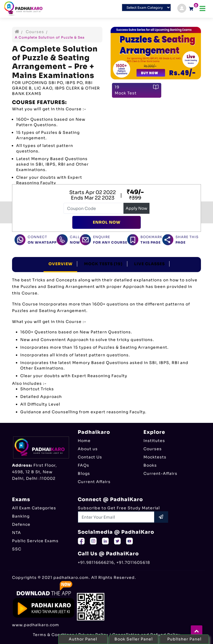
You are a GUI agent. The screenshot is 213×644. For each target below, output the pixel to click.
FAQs (84, 465)
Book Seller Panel (134, 639)
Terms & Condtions (54, 635)
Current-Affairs (160, 473)
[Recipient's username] (116, 517)
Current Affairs (94, 482)
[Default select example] (146, 8)
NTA (17, 533)
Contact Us (90, 457)
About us (88, 449)
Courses (35, 32)
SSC (17, 549)
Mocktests (155, 457)
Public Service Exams (35, 541)
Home (84, 441)
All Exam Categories (34, 508)
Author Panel (83, 639)
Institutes (154, 441)
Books (150, 465)
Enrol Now (107, 222)
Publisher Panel (184, 639)
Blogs (84, 473)
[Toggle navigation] (202, 9)
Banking (21, 516)
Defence (21, 524)
